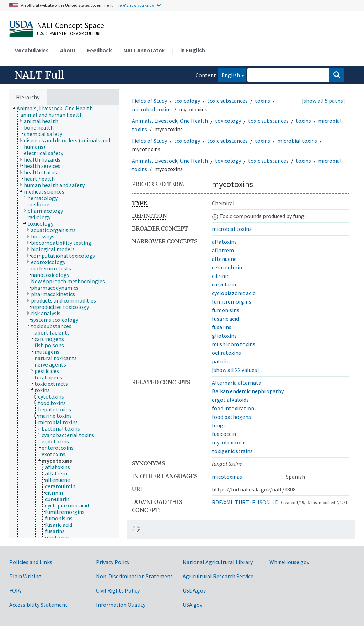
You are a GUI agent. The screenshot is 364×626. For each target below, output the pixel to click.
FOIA (15, 590)
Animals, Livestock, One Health (170, 121)
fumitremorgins (232, 301)
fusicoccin (224, 434)
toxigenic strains (232, 451)
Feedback (100, 50)
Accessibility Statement (38, 605)
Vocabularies (32, 50)
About (68, 50)
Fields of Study (149, 101)
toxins (263, 101)
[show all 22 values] (235, 370)
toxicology (187, 101)
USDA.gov (194, 590)
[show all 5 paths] (323, 101)
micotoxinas (227, 477)
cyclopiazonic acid (234, 293)
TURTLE (245, 502)
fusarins (222, 327)
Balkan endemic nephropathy (248, 391)
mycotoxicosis (229, 442)
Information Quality (121, 605)
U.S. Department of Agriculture (69, 33)
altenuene (224, 259)
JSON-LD (268, 502)
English (229, 75)
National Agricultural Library (218, 562)
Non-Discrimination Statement (134, 576)
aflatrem (223, 250)
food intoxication (233, 408)
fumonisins (226, 310)
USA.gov (192, 605)
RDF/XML (223, 502)
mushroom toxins (234, 344)
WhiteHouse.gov (289, 562)
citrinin (221, 276)
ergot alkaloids (230, 400)
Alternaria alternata (237, 383)
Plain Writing (25, 576)
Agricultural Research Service (218, 576)
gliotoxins (224, 336)
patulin (221, 361)
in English (193, 50)
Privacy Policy (113, 562)
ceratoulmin (227, 267)
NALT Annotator (144, 50)
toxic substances (227, 101)
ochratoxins (226, 353)
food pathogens (231, 417)
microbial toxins (152, 109)
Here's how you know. (136, 5)
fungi (218, 425)
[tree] (64, 322)
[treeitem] (58, 108)
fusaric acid (225, 319)
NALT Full (39, 75)
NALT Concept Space (71, 25)
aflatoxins (224, 242)
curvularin (224, 284)
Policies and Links (31, 562)
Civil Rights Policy (118, 590)
